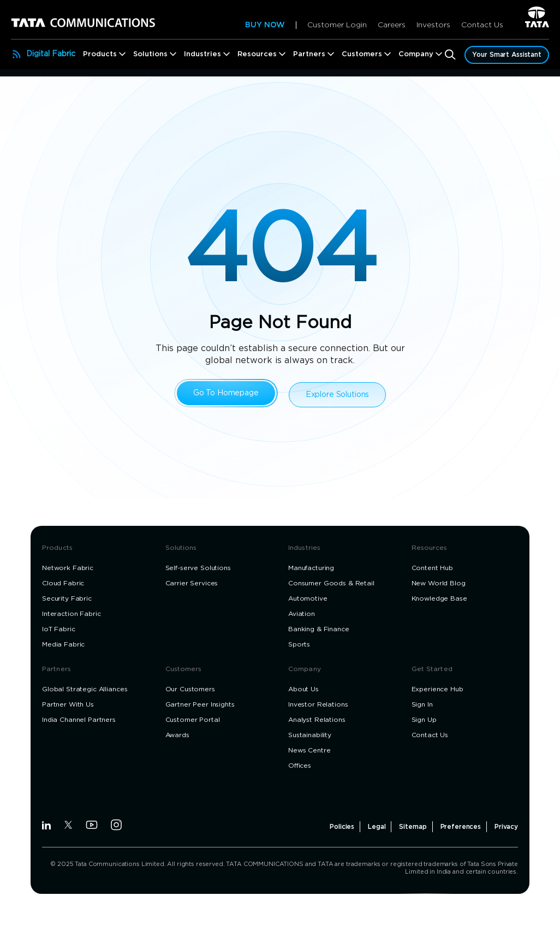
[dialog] (280, 472)
